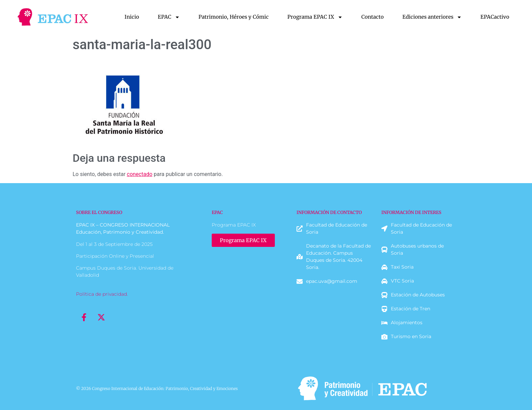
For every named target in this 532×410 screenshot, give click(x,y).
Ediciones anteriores (432, 17)
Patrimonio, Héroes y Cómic (234, 17)
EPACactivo (495, 17)
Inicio (132, 17)
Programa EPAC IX (315, 17)
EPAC (169, 17)
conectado (140, 174)
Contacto (373, 17)
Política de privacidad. (102, 294)
